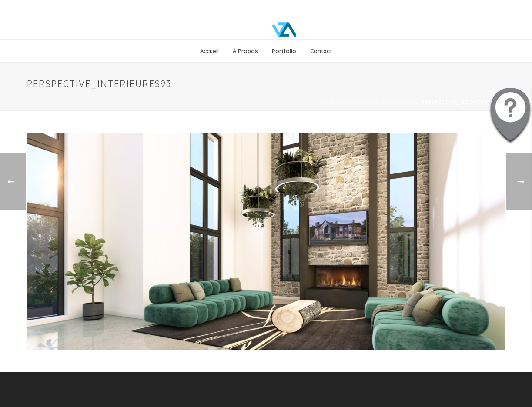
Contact (321, 51)
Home (327, 102)
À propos (245, 51)
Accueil (209, 51)
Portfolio (284, 51)
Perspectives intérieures (378, 102)
